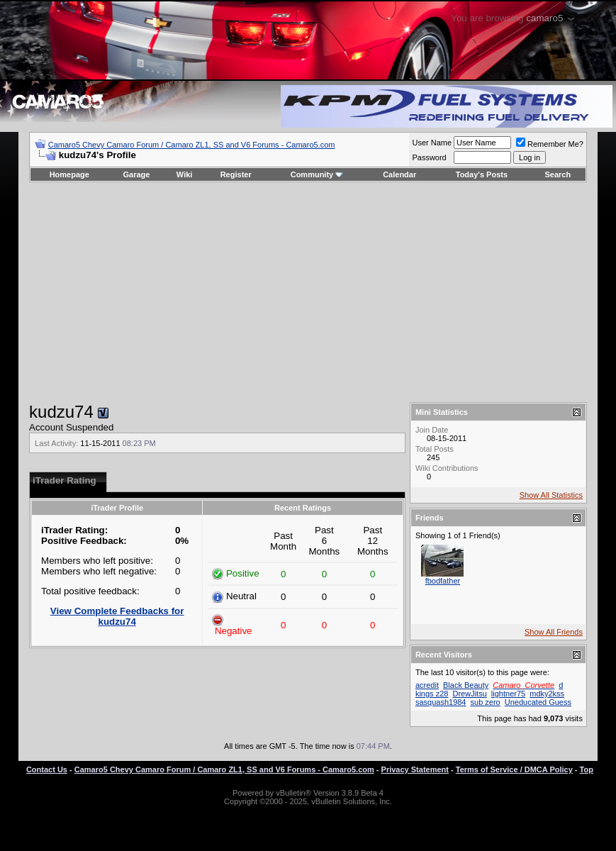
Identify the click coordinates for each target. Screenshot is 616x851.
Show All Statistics (551, 495)
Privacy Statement (415, 769)
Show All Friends (554, 632)
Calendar (399, 174)
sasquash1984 (441, 702)
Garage (137, 174)
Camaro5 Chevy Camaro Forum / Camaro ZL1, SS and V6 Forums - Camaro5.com (192, 145)
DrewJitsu (469, 694)
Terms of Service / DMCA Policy (514, 769)
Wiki (185, 174)
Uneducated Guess (538, 702)
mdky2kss (547, 694)
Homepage (69, 174)
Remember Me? (550, 144)
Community (317, 174)
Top (587, 769)
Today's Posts (482, 174)
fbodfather (443, 581)
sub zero (486, 702)
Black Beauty (466, 685)
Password (429, 157)
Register (236, 174)
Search (558, 174)
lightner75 (508, 694)
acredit (427, 685)
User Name (432, 143)
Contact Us (47, 769)
